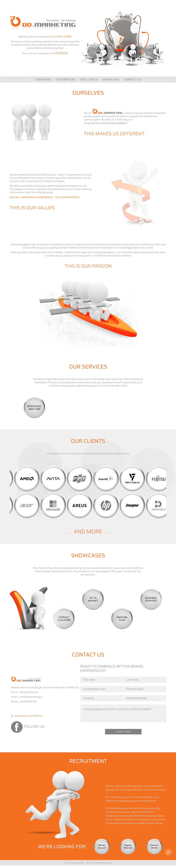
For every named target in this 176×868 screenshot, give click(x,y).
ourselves (43, 79)
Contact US (133, 79)
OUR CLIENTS (89, 79)
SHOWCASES (111, 79)
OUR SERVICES (65, 79)
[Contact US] (168, 852)
